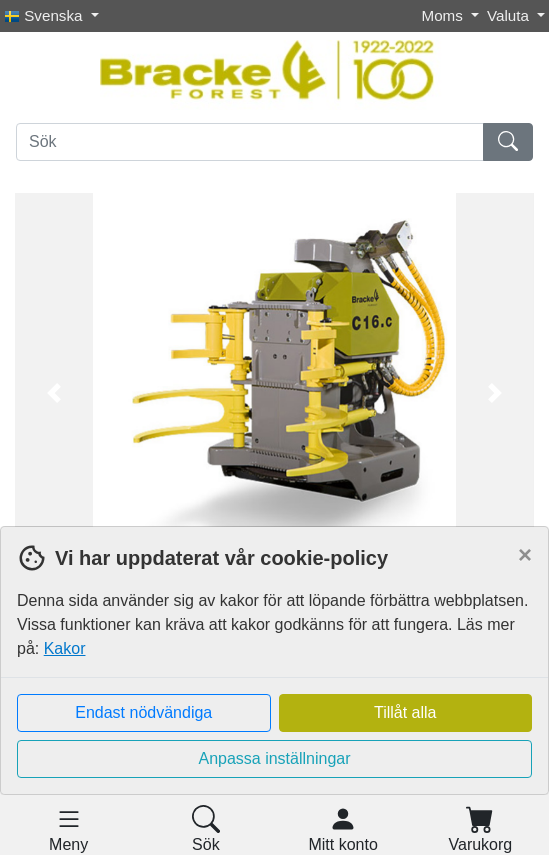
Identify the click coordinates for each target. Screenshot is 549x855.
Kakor (65, 648)
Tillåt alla (405, 712)
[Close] (525, 555)
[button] (54, 393)
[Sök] (250, 142)
